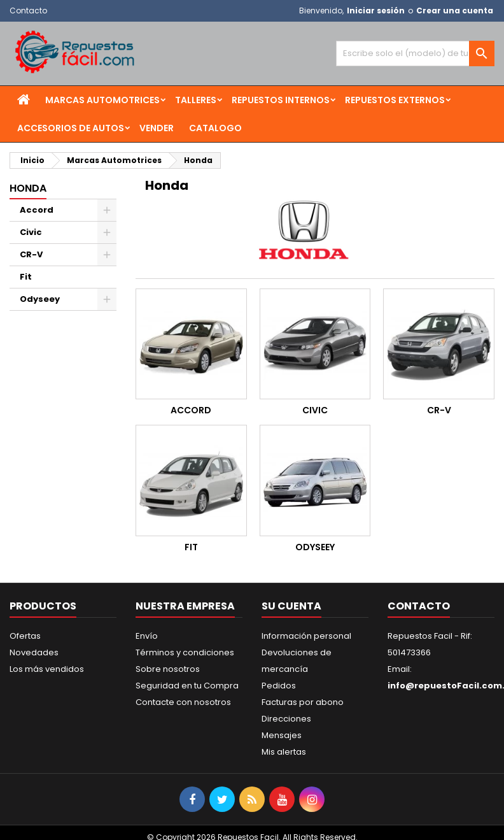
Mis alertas (284, 752)
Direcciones (286, 719)
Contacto (28, 11)
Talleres (196, 100)
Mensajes (282, 735)
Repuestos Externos (395, 100)
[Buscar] (415, 53)
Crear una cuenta (455, 11)
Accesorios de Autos (71, 128)
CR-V (31, 254)
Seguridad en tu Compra (187, 686)
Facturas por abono (303, 702)
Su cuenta (291, 606)
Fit (26, 277)
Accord (37, 210)
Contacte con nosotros (183, 702)
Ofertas (25, 636)
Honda (28, 188)
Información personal (306, 636)
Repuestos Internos (281, 100)
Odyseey (40, 299)
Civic (31, 232)
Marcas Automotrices (102, 100)
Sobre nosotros (168, 669)
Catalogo (215, 128)
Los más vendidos (47, 669)
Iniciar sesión (376, 11)
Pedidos (279, 686)
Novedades (34, 652)
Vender (157, 128)
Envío (147, 636)
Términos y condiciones (185, 652)
